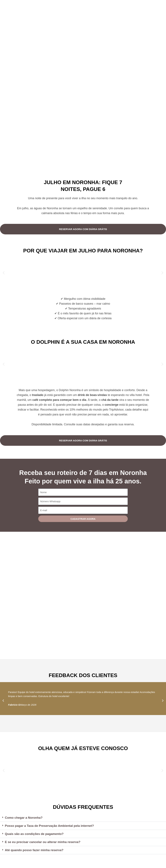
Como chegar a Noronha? (25, 818)
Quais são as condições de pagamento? (36, 834)
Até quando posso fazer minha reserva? (36, 851)
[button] (4, 273)
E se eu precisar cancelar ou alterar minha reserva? (45, 843)
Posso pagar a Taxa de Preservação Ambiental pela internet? (52, 826)
